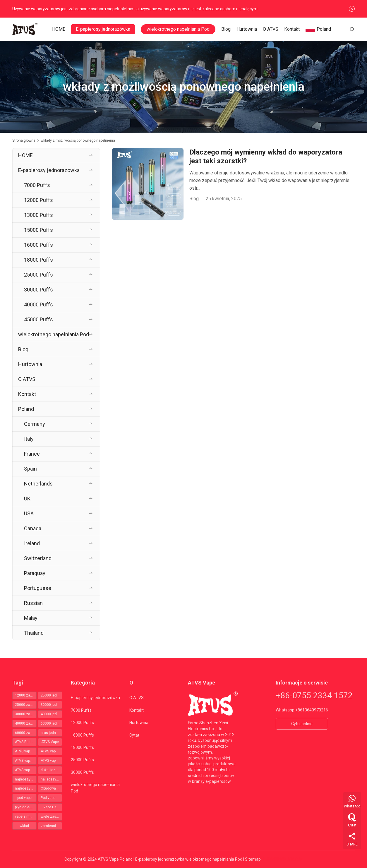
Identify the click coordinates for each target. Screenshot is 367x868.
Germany (35, 424)
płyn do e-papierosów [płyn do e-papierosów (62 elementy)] (26, 807)
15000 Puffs (38, 230)
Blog (227, 29)
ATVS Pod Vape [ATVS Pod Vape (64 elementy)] (26, 742)
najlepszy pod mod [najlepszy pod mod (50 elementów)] (26, 779)
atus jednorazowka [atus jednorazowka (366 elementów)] (52, 733)
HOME (59, 29)
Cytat (134, 735)
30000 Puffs (38, 290)
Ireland (32, 543)
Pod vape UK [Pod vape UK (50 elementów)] (51, 798)
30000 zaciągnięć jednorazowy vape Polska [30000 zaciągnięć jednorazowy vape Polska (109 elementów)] (26, 714)
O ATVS (271, 29)
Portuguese (38, 588)
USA (29, 513)
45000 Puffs (38, 319)
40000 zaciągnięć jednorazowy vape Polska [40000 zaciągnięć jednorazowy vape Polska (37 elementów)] (26, 723)
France (32, 454)
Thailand (34, 633)
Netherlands (38, 484)
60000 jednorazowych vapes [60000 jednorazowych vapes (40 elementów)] (52, 723)
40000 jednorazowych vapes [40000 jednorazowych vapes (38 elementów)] (52, 714)
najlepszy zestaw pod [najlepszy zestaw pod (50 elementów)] (52, 779)
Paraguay (35, 573)
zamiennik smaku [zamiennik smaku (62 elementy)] (52, 826)
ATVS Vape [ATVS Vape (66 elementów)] (50, 742)
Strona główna (24, 140)
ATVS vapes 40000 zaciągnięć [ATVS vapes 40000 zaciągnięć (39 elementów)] (52, 761)
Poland (319, 29)
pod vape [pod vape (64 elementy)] (24, 798)
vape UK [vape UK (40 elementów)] (50, 807)
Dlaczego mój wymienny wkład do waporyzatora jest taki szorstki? (266, 157)
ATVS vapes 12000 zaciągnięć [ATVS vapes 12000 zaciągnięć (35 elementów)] (26, 751)
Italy (29, 439)
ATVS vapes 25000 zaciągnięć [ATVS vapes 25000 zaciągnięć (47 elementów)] (52, 751)
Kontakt (293, 29)
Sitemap (253, 859)
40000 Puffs (38, 305)
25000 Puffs (38, 275)
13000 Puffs (38, 215)
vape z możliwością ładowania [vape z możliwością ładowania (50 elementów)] (26, 816)
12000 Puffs (38, 200)
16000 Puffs (38, 245)
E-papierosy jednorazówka (104, 29)
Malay (31, 618)
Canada (33, 528)
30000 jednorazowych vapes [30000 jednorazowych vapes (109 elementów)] (52, 705)
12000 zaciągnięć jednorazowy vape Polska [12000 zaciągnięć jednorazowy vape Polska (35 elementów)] (26, 695)
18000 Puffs (38, 260)
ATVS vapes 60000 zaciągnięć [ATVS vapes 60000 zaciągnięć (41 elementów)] (26, 770)
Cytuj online (302, 724)
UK (27, 499)
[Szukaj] (352, 29)
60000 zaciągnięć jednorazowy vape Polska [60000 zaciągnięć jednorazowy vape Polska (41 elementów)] (26, 733)
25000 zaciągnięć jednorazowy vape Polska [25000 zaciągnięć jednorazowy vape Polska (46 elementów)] (26, 705)
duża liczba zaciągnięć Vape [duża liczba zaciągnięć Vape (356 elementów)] (52, 770)
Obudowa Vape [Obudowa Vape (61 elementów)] (52, 788)
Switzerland (38, 558)
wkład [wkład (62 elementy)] (24, 826)
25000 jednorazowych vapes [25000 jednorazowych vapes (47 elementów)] (52, 695)
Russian (33, 603)
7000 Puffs (37, 185)
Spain (30, 469)
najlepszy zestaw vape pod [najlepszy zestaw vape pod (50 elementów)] (26, 788)
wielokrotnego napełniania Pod (179, 29)
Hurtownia (247, 29)
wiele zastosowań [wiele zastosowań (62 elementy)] (52, 816)
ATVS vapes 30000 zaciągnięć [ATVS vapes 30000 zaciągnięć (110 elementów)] (26, 761)
